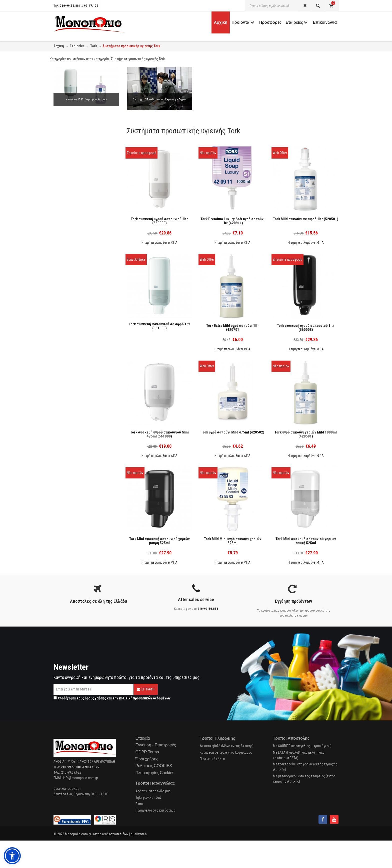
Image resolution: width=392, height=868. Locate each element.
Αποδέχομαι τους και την (112, 698)
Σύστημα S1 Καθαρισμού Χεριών (86, 99)
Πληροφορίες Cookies (155, 773)
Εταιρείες (77, 46)
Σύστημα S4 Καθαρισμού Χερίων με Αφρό (159, 99)
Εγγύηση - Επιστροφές (156, 745)
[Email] (93, 689)
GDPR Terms (147, 752)
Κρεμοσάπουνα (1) (73, 182)
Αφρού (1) (68, 204)
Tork (94, 46)
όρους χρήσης (95, 698)
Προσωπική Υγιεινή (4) (76, 176)
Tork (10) (67, 251)
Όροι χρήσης (147, 759)
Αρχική (59, 46)
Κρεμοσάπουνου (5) (74, 198)
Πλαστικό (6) (70, 235)
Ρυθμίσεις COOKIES (154, 766)
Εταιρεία (143, 738)
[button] (12, 856)
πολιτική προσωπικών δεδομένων (145, 698)
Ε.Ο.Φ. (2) (67, 220)
